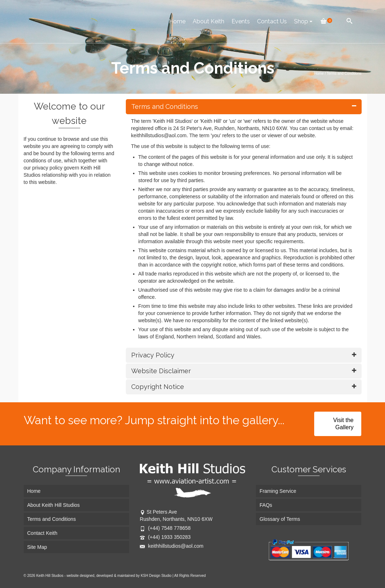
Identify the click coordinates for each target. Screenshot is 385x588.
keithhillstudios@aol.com (172, 546)
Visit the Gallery (343, 424)
